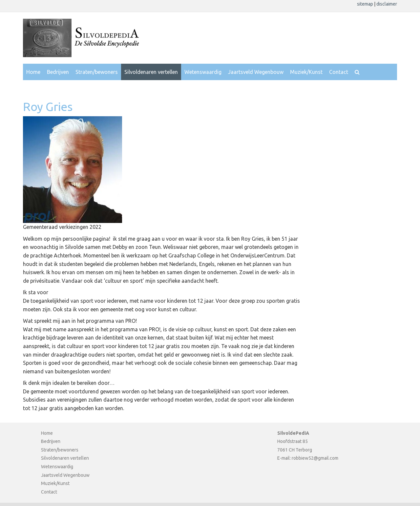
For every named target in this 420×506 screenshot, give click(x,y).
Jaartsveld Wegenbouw (256, 72)
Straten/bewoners (97, 72)
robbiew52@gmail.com (315, 458)
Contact (339, 72)
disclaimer (387, 4)
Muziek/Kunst (306, 72)
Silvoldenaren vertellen (151, 72)
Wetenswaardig (203, 72)
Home (33, 72)
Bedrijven (58, 72)
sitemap (366, 4)
